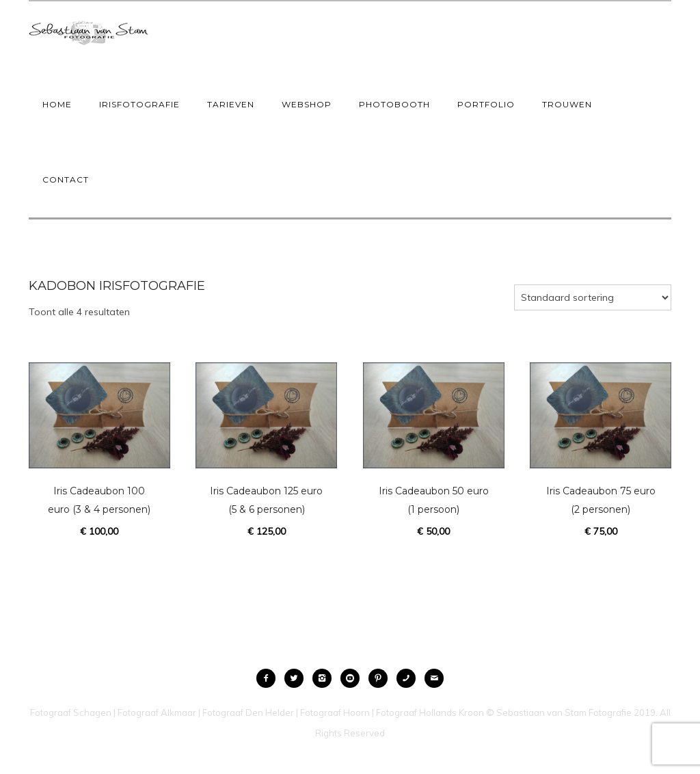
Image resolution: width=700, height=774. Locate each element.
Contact (66, 179)
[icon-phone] (409, 678)
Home (57, 104)
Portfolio (486, 104)
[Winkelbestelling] (593, 297)
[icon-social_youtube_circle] (353, 678)
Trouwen (567, 104)
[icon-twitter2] (297, 678)
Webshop (307, 104)
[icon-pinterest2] (381, 678)
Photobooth (394, 104)
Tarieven (231, 104)
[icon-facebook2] (269, 678)
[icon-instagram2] (325, 678)
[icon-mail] (434, 678)
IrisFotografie (139, 104)
